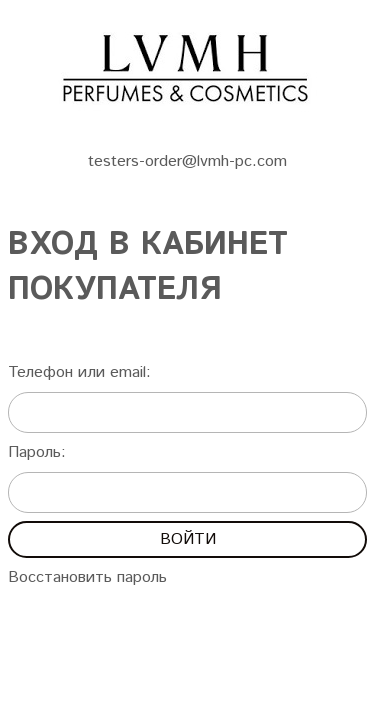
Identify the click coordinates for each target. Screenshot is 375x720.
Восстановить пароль (87, 577)
